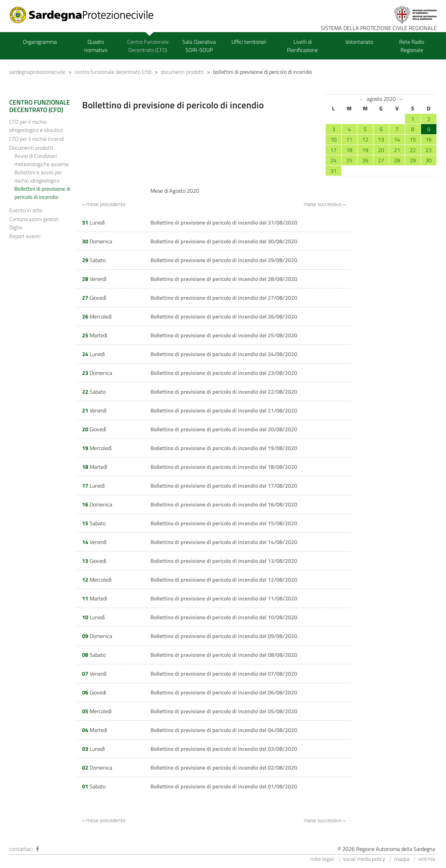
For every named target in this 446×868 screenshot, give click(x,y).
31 (333, 171)
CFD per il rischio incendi (37, 139)
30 (429, 160)
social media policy (364, 859)
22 (413, 150)
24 (333, 160)
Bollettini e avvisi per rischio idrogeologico (38, 176)
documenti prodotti (182, 72)
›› (401, 99)
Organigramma (40, 42)
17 (333, 150)
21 (397, 150)
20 (381, 150)
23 (429, 150)
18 (349, 150)
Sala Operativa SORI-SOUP (199, 46)
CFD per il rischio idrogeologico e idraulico (36, 126)
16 (429, 139)
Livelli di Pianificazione (302, 46)
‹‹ (361, 99)
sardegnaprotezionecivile (37, 72)
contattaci (21, 849)
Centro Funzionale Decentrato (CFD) (148, 46)
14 (397, 139)
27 (381, 160)
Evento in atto (26, 210)
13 (381, 139)
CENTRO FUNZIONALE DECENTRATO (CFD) (40, 106)
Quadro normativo (96, 46)
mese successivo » (325, 204)
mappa (402, 859)
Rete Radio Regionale (412, 46)
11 (349, 139)
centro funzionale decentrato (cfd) (113, 72)
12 (365, 139)
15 (413, 139)
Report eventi (25, 236)
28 (397, 160)
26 (365, 160)
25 (349, 160)
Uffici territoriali (249, 42)
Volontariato (359, 42)
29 (413, 160)
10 (333, 139)
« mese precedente (104, 204)
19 (365, 150)
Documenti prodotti (31, 148)
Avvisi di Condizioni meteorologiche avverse (42, 160)
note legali (322, 859)
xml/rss (427, 859)
